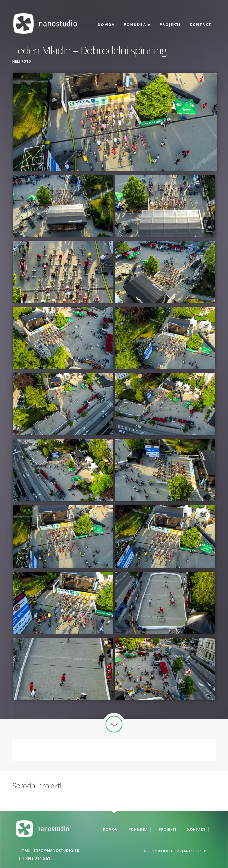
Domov (106, 25)
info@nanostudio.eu (57, 850)
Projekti (170, 25)
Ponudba (137, 25)
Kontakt (201, 25)
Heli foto (22, 61)
